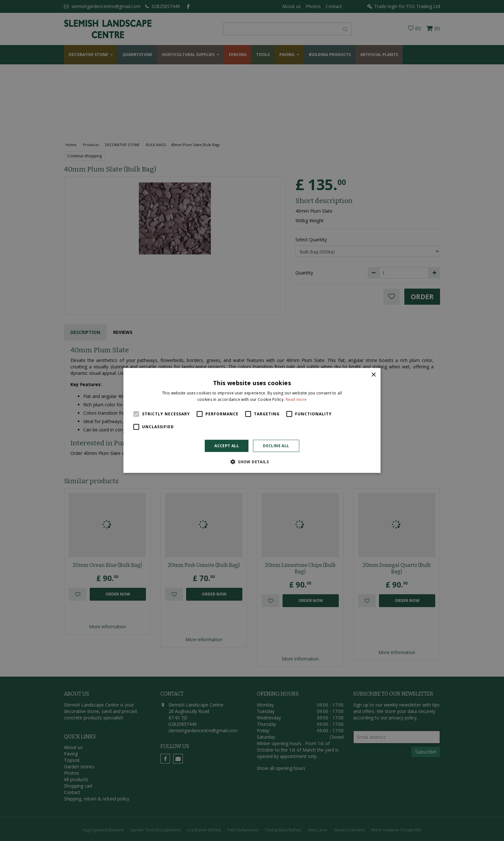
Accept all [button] (227, 446)
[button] (252, 462)
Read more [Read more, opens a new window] (296, 399)
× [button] (373, 375)
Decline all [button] (276, 446)
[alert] (252, 420)
